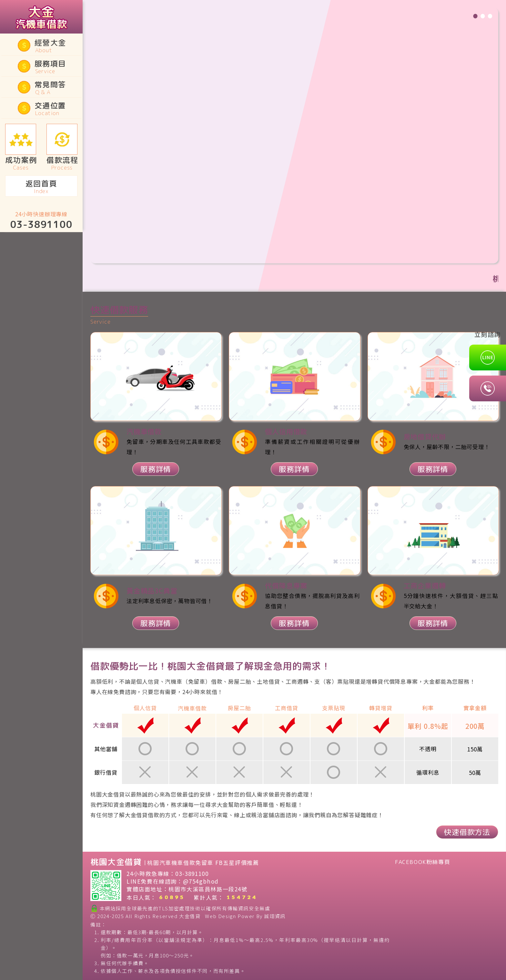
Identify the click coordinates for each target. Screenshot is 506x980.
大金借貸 (190, 916)
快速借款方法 (467, 832)
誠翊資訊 (275, 916)
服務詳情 (156, 469)
